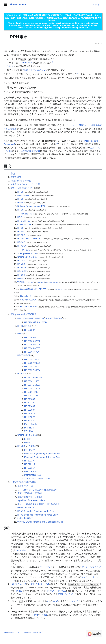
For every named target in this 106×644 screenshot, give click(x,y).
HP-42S (21, 264)
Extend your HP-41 (26, 508)
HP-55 (20, 203)
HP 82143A (30, 406)
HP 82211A (30, 464)
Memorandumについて (13, 632)
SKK (9, 66)
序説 (13, 174)
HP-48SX (22, 268)
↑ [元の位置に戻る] (11, 534)
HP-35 (20, 192)
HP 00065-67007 (32, 348)
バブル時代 (22, 550)
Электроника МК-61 (27, 257)
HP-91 (20, 217)
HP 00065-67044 (32, 352)
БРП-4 (27, 442)
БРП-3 (27, 439)
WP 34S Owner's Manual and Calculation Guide (40, 522)
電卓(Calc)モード (39, 584)
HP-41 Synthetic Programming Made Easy (38, 515)
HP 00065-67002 (32, 341)
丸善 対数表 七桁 (26, 486)
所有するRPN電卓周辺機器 (24, 314)
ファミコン (45, 567)
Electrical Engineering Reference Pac (42, 457)
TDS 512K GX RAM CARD (37, 479)
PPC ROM (29, 428)
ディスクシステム (90, 567)
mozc (73, 601)
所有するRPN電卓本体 (21, 188)
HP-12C (21, 235)
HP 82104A (30, 399)
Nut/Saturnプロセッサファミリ (25, 184)
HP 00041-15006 (32, 388)
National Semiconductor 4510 (32, 206)
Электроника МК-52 (27, 253)
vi (48, 601)
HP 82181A (30, 413)
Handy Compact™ (33, 378)
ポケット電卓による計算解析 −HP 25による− (39, 504)
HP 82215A (30, 468)
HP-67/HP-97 (24, 221)
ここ (95, 560)
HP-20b (30, 282)
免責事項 (28, 632)
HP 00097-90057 (32, 366)
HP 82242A (30, 421)
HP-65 (20, 199)
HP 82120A (30, 403)
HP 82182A (30, 417)
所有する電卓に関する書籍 (23, 482)
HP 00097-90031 (32, 363)
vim (54, 601)
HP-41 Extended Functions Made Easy (36, 511)
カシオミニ (60, 289)
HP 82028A (30, 330)
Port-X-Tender (31, 424)
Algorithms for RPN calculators (32, 500)
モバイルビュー (40, 632)
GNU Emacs (24, 63)
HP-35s (21, 278)
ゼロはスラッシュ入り (33, 70)
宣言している (64, 594)
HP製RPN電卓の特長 (21, 181)
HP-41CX (22, 246)
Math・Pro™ (30, 471)
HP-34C (21, 232)
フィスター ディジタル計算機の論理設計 (37, 490)
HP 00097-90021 (32, 359)
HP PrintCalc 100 (28, 307)
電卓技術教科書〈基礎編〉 (30, 493)
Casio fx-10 (26, 296)
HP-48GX (22, 271)
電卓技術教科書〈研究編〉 (30, 497)
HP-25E (25, 214)
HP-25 (20, 210)
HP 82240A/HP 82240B (35, 322)
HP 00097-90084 (32, 370)
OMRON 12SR (25, 224)
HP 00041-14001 (32, 381)
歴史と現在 (16, 177)
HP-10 (20, 228)
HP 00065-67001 (32, 337)
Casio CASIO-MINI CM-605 (33, 289)
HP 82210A (30, 461)
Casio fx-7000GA (28, 300)
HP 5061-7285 (31, 392)
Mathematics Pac (32, 475)
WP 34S (21, 282)
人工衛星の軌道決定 (28, 151)
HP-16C (21, 242)
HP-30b (41, 282)
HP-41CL (25, 250)
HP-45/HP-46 (24, 195)
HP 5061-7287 (31, 395)
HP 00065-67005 (32, 345)
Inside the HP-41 (25, 518)
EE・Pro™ (29, 450)
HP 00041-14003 (32, 385)
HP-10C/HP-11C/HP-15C (29, 239)
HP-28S (21, 261)
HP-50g (21, 275)
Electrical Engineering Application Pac (42, 454)
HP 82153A (30, 410)
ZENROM (29, 431)
